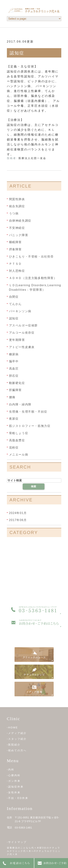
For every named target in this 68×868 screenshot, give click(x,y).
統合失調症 (17, 206)
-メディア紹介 (17, 733)
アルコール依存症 (22, 333)
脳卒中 (14, 361)
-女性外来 (14, 792)
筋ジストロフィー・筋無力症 (30, 426)
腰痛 (12, 397)
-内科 (11, 770)
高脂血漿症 (17, 440)
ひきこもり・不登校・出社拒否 (31, 257)
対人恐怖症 (17, 271)
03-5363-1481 (24, 828)
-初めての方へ (17, 750)
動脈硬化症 (17, 383)
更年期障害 (17, 340)
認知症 (17, 53)
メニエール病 (19, 455)
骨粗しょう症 (19, 433)
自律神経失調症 (20, 221)
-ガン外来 (14, 781)
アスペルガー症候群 (23, 325)
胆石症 (14, 376)
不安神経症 (17, 228)
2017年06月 (18, 520)
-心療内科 (14, 775)
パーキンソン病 (20, 311)
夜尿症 (14, 419)
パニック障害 (19, 235)
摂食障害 (15, 249)
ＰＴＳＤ (15, 264)
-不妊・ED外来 (18, 798)
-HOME (13, 728)
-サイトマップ (17, 842)
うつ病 (14, 213)
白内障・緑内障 (20, 404)
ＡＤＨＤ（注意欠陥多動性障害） (33, 278)
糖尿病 (14, 354)
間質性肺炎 (17, 199)
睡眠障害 (15, 242)
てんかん (15, 304)
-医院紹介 (14, 745)
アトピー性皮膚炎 (22, 347)
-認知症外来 (15, 787)
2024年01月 (18, 513)
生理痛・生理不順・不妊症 (28, 411)
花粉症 (14, 447)
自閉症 (14, 297)
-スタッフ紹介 (17, 739)
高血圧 (14, 369)
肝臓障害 (15, 390)
